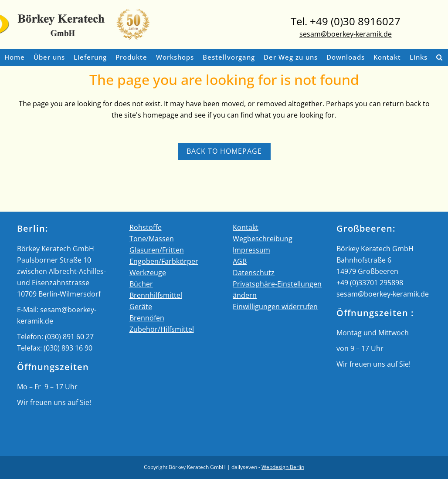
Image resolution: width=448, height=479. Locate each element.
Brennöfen (147, 318)
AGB (240, 261)
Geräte (141, 307)
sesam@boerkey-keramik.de (346, 34)
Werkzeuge (148, 273)
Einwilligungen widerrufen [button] (275, 307)
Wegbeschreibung (263, 239)
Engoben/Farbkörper (164, 261)
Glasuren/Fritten (157, 250)
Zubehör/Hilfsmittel (162, 329)
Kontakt (246, 227)
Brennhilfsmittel (156, 295)
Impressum (251, 250)
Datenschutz (254, 273)
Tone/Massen (152, 239)
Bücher (141, 284)
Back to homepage (224, 151)
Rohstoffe (146, 227)
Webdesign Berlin (283, 467)
